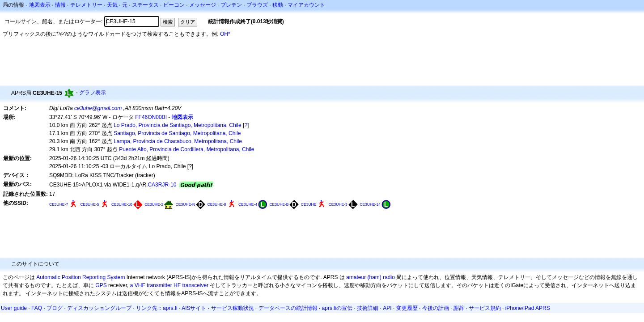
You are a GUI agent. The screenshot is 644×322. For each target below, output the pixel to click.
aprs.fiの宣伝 (337, 308)
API (387, 308)
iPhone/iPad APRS (528, 308)
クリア (188, 22)
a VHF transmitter (151, 285)
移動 (278, 5)
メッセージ (203, 5)
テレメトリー (86, 5)
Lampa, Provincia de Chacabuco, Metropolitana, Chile (178, 141)
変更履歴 (407, 308)
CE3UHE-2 (154, 204)
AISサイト (194, 308)
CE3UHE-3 (338, 204)
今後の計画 (436, 308)
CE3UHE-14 (370, 204)
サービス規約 (485, 308)
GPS (101, 285)
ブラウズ (257, 5)
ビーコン (174, 5)
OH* (225, 34)
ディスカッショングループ (99, 308)
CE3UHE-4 (248, 204)
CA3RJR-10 (162, 185)
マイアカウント (306, 5)
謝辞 (459, 308)
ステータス (145, 5)
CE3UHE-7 (59, 204)
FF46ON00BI (151, 117)
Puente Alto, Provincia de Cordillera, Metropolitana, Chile (186, 149)
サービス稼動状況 (233, 308)
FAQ (37, 308)
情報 (60, 5)
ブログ (55, 308)
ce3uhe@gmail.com (98, 108)
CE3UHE (309, 204)
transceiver (195, 285)
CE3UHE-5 (89, 204)
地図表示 (40, 5)
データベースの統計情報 (288, 308)
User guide (14, 308)
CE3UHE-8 (216, 204)
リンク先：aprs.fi (157, 308)
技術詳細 (368, 308)
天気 (112, 5)
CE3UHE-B (279, 204)
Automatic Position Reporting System (80, 277)
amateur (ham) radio (371, 277)
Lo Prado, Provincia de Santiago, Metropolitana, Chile (178, 125)
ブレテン (231, 5)
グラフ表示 (93, 93)
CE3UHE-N (186, 204)
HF (177, 285)
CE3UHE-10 (122, 204)
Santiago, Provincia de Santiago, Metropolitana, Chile (177, 133)
